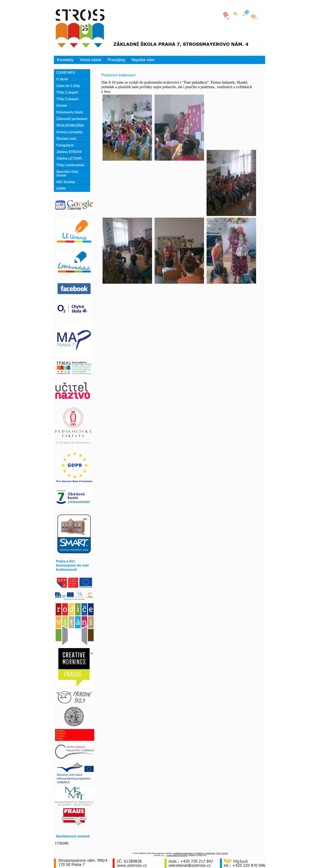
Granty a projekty (70, 132)
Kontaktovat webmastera (183, 853)
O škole (62, 79)
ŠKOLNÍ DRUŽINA (70, 125)
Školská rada (66, 139)
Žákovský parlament (72, 119)
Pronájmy (116, 60)
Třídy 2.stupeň (67, 99)
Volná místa (91, 60)
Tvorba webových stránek (177, 855)
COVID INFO (66, 73)
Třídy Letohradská (70, 165)
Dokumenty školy (70, 112)
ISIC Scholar (66, 182)
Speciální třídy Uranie (67, 174)
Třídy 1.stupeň (67, 92)
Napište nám (143, 60)
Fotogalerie (65, 145)
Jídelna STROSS (69, 152)
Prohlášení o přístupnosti (205, 853)
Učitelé (62, 106)
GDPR (61, 189)
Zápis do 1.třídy (68, 86)
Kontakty (65, 60)
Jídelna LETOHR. (69, 158)
